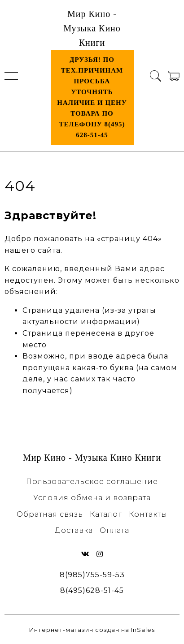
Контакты (148, 514)
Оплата (114, 530)
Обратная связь (50, 514)
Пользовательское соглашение (92, 482)
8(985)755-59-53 (92, 575)
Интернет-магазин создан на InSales (92, 630)
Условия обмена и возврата (92, 498)
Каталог (106, 514)
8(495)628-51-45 (92, 590)
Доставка (74, 530)
